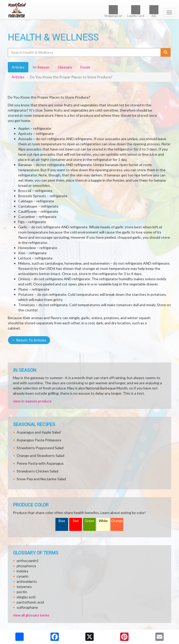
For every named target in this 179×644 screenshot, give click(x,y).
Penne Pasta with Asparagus (40, 463)
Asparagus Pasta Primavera (39, 440)
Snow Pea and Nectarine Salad (41, 479)
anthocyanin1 (28, 561)
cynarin (23, 576)
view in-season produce (32, 401)
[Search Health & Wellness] (85, 52)
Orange (117, 521)
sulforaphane (27, 607)
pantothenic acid (30, 602)
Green (89, 521)
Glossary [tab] (65, 67)
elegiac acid (26, 597)
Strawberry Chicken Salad (37, 471)
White (103, 521)
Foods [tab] (85, 67)
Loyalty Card (136, 11)
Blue (62, 521)
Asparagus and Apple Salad (39, 432)
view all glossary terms (31, 615)
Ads (154, 11)
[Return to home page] (89, 10)
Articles (18, 77)
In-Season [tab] (41, 67)
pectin (22, 592)
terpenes (24, 587)
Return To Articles (29, 340)
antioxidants (27, 581)
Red (76, 521)
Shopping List (113, 11)
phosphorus (26, 566)
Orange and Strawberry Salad (40, 455)
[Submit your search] (166, 52)
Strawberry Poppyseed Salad (40, 448)
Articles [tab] (18, 67)
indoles (23, 571)
